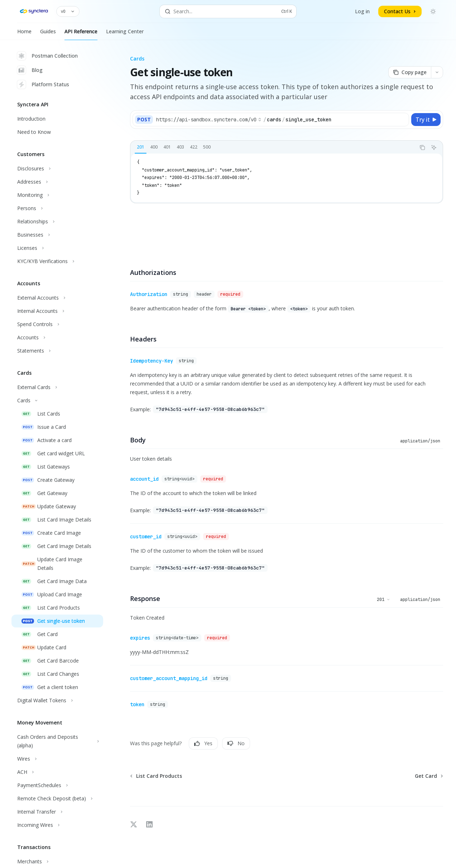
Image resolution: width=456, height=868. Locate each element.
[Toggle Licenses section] (57, 248)
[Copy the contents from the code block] (422, 147)
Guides (48, 34)
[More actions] (437, 72)
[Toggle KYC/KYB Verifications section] (57, 261)
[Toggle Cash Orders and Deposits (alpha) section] (57, 741)
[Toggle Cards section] (57, 401)
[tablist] (273, 147)
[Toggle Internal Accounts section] (57, 311)
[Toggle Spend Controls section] (57, 324)
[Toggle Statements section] (57, 351)
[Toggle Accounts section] (57, 338)
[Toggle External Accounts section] (57, 298)
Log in (362, 11)
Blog (30, 70)
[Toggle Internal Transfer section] (57, 812)
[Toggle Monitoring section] (57, 195)
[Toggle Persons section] (57, 208)
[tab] (141, 147)
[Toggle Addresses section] (57, 182)
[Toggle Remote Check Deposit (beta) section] (57, 799)
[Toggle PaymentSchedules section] (57, 785)
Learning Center (125, 34)
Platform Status (43, 84)
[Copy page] (410, 72)
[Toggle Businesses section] (57, 235)
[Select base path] (209, 120)
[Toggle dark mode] (433, 11)
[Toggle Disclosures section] (57, 169)
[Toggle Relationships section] (57, 222)
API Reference (81, 34)
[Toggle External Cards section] (57, 387)
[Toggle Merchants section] (57, 862)
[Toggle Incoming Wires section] (57, 825)
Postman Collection (47, 56)
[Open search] (228, 11)
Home (24, 34)
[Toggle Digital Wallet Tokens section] (57, 700)
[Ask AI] (434, 147)
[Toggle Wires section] (57, 759)
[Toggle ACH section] (57, 772)
